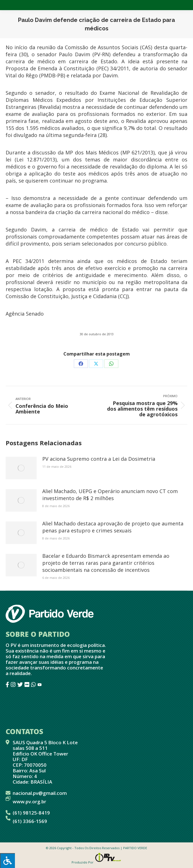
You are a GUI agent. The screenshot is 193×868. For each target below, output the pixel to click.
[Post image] (21, 468)
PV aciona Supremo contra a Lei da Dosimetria (99, 459)
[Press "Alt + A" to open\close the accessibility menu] (7, 861)
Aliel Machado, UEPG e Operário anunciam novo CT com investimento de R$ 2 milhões (110, 495)
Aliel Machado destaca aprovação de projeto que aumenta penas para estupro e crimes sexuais (113, 527)
